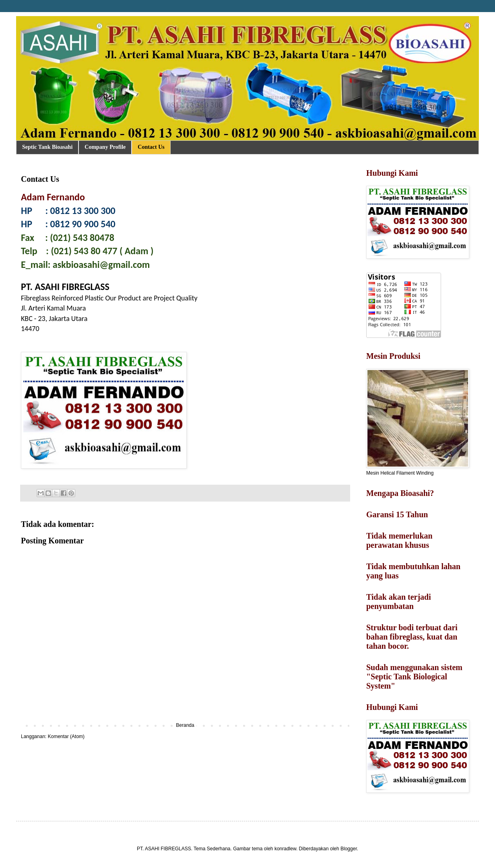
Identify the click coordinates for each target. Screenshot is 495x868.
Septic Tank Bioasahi (47, 147)
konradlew (285, 849)
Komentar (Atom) (66, 736)
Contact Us (151, 147)
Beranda (185, 725)
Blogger (349, 849)
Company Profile (105, 147)
